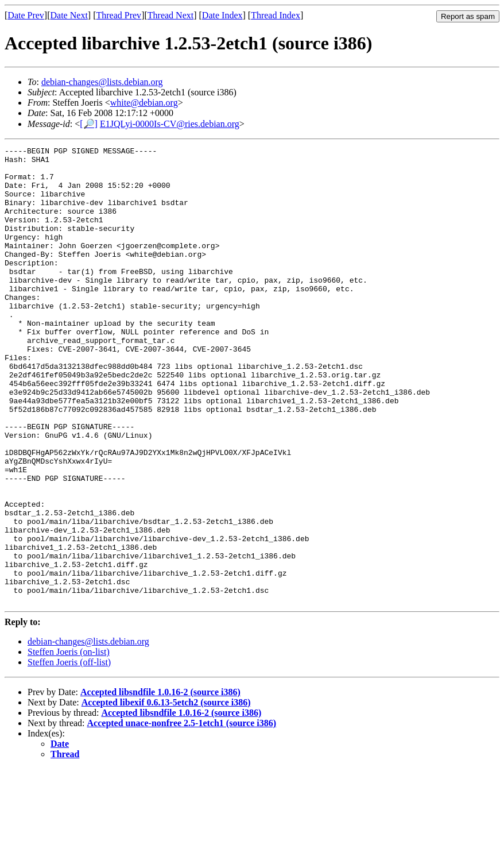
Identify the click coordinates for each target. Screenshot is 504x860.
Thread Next (170, 15)
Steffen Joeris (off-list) (69, 753)
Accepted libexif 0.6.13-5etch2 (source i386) (166, 794)
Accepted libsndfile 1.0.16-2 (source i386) (160, 783)
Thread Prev (119, 15)
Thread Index (276, 15)
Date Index (222, 15)
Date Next (69, 15)
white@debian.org (144, 103)
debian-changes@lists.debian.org (102, 82)
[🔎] (89, 124)
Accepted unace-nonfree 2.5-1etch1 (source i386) (182, 814)
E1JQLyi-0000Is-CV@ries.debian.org (170, 124)
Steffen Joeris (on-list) (69, 743)
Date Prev (26, 15)
